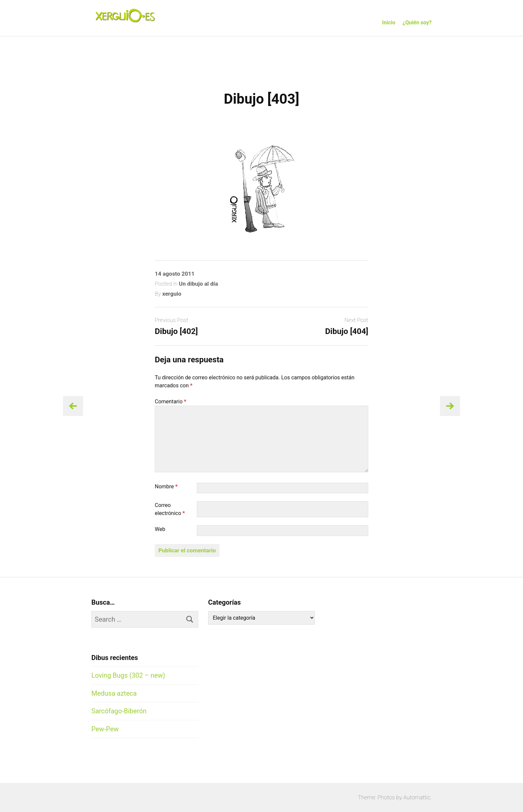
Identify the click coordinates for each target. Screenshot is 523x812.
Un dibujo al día (198, 284)
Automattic (417, 797)
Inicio (389, 22)
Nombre (166, 486)
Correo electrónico (170, 509)
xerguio (172, 294)
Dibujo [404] (347, 331)
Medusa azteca (114, 693)
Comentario (171, 401)
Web (160, 529)
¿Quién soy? (417, 22)
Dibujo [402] (176, 331)
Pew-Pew (105, 729)
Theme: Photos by (381, 797)
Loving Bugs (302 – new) (128, 675)
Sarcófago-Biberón (119, 711)
